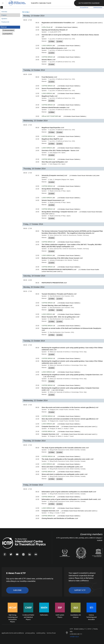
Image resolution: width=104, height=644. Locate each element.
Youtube (17, 554)
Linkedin (30, 554)
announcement (8, 30)
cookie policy (41, 633)
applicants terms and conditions (13, 633)
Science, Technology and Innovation (91, 617)
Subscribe (17, 590)
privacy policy (30, 633)
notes (59, 41)
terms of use (51, 633)
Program (4, 15)
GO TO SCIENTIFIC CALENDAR (89, 3)
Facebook (5, 554)
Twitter (11, 554)
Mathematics (44, 615)
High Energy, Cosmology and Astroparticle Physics (13, 617)
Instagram (23, 554)
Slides (51, 112)
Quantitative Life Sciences (76, 616)
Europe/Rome (84, 7)
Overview (4, 12)
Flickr (36, 554)
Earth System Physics (60, 616)
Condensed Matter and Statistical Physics (28, 617)
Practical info (5, 22)
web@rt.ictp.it (74, 637)
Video (51, 41)
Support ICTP (80, 590)
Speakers (4, 19)
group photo (7, 34)
